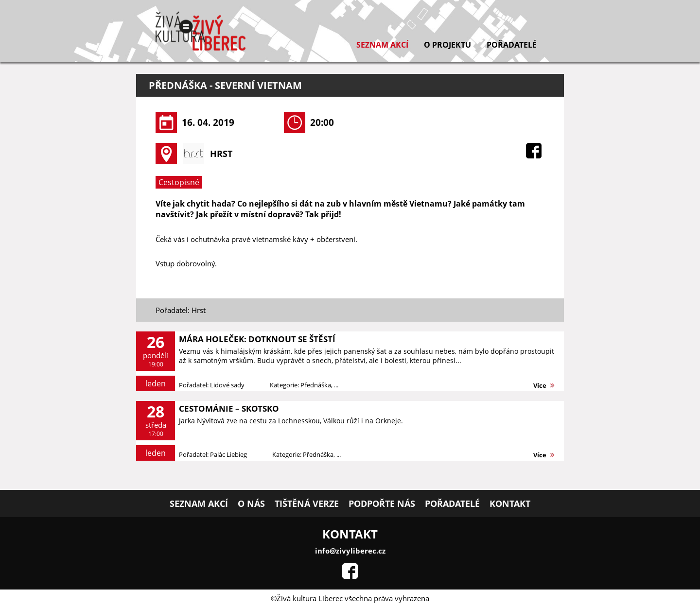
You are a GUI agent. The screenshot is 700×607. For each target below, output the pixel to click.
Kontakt (510, 503)
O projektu (447, 45)
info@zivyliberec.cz (350, 551)
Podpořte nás (382, 503)
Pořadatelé (512, 45)
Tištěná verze (307, 503)
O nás (251, 503)
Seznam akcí (382, 45)
